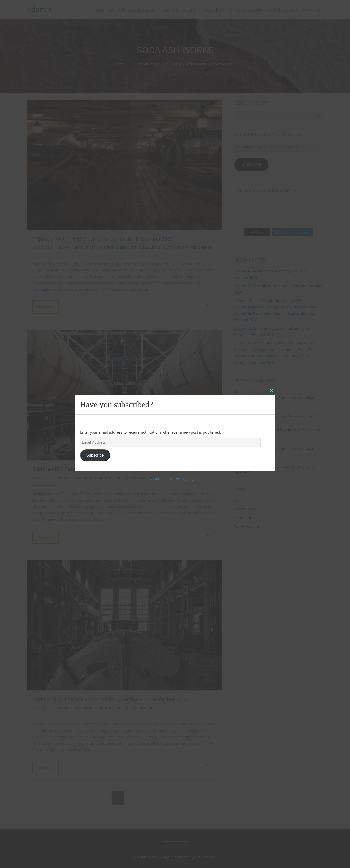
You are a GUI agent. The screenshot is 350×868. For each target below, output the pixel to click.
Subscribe (95, 455)
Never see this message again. (175, 479)
